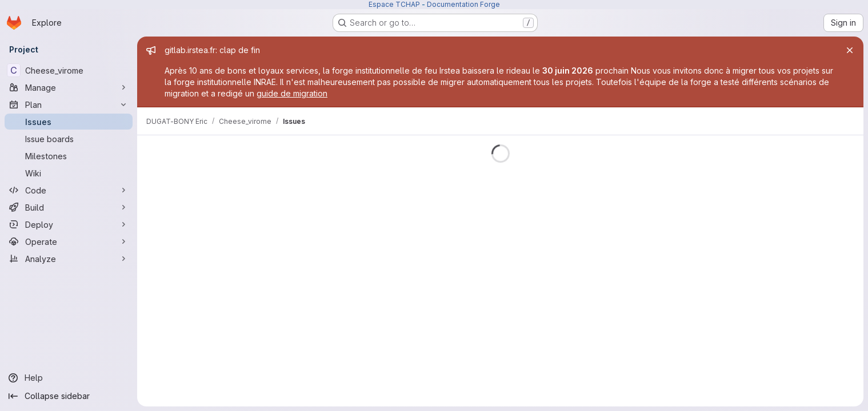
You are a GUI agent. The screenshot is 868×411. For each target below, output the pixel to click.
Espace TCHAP (394, 4)
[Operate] (69, 241)
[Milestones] (69, 156)
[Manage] (69, 87)
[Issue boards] (69, 139)
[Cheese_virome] (69, 70)
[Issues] (69, 122)
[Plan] (69, 104)
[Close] (850, 50)
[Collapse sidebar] (69, 396)
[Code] (69, 190)
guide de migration (292, 93)
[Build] (69, 207)
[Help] (69, 378)
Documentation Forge (463, 4)
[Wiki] (69, 173)
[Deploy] (69, 224)
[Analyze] (69, 259)
